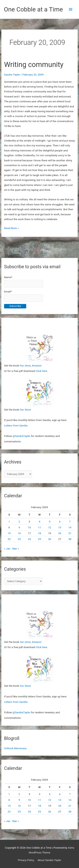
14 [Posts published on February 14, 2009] (70, 527)
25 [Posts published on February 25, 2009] (39, 539)
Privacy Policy (26, 860)
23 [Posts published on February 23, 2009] (19, 539)
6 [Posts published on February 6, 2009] (60, 522)
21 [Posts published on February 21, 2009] (70, 533)
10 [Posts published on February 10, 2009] (29, 527)
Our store (25, 365)
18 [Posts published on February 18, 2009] (39, 533)
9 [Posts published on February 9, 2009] (19, 527)
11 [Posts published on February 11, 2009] (39, 527)
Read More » (11, 228)
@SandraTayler (21, 436)
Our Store (25, 410)
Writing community (34, 65)
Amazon (37, 365)
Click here (42, 371)
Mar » (16, 549)
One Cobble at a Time (33, 9)
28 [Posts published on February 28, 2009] (70, 539)
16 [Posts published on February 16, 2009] (19, 533)
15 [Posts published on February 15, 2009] (9, 533)
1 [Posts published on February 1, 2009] (9, 522)
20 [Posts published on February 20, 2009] (60, 533)
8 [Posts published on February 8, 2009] (9, 527)
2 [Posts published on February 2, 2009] (19, 522)
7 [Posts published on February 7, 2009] (70, 522)
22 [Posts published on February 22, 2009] (9, 539)
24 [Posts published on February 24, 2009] (29, 539)
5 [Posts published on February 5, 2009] (50, 522)
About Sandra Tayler (49, 860)
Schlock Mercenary (15, 748)
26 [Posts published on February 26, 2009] (50, 539)
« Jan (7, 549)
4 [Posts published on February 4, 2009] (40, 522)
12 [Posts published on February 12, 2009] (50, 527)
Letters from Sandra (16, 425)
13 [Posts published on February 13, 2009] (60, 527)
